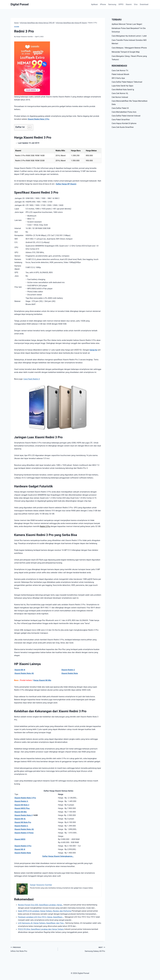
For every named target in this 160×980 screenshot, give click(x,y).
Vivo (136, 4)
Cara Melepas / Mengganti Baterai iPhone (129, 48)
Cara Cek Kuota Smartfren (123, 127)
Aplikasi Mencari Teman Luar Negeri (127, 24)
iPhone (103, 4)
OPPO (121, 4)
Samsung (112, 4)
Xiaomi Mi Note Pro (23, 822)
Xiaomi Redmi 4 (22, 801)
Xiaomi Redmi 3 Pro (23, 846)
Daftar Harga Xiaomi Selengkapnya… (58, 856)
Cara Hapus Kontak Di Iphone (124, 123)
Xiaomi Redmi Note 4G (24, 673)
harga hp (93, 350)
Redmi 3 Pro (45, 526)
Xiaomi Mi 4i (20, 670)
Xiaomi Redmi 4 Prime (24, 833)
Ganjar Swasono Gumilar (25, 37)
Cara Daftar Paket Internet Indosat (126, 116)
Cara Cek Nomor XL (120, 93)
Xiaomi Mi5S (20, 839)
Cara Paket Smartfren (121, 120)
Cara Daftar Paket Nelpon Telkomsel (127, 82)
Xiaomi (129, 4)
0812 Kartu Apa (118, 78)
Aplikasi (94, 4)
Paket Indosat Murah (120, 74)
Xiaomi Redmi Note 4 (24, 815)
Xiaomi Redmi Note (23, 853)
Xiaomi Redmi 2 (68, 670)
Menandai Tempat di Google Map (126, 52)
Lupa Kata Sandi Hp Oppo (122, 86)
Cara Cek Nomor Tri (120, 70)
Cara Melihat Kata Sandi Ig (123, 89)
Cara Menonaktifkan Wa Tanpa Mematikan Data (130, 103)
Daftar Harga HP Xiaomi (66, 184)
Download (144, 4)
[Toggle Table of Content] (28, 127)
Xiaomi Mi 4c (20, 819)
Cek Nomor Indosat (120, 97)
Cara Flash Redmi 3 (32, 379)
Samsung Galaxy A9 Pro (82, 949)
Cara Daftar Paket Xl (120, 108)
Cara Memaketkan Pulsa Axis (124, 112)
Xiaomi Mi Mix (21, 812)
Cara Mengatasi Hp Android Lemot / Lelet (129, 36)
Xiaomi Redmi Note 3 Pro (38, 119)
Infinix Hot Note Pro (33, 949)
